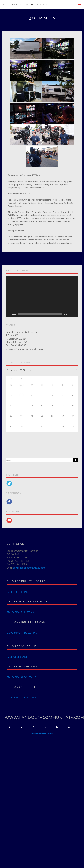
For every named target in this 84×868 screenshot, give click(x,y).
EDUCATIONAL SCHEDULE (21, 677)
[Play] (9, 314)
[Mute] (70, 314)
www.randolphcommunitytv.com (25, 5)
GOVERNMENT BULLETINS (22, 633)
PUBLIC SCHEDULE (17, 657)
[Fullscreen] (75, 314)
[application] (42, 296)
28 (21, 385)
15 (52, 406)
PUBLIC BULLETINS (17, 592)
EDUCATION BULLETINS (20, 612)
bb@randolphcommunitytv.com (28, 349)
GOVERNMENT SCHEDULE (22, 698)
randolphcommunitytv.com (42, 733)
